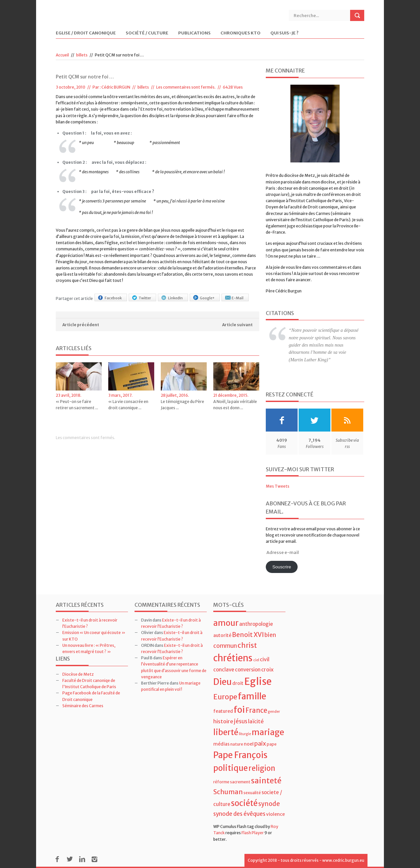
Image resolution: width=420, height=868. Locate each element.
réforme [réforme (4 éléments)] (221, 782)
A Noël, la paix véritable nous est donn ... (235, 405)
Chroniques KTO (241, 33)
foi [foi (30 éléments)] (239, 710)
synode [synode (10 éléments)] (269, 804)
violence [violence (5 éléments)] (275, 814)
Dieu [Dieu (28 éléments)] (222, 682)
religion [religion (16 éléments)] (262, 768)
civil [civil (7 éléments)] (265, 659)
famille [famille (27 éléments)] (252, 696)
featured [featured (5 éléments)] (223, 711)
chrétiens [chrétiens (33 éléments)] (233, 658)
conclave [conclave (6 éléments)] (224, 670)
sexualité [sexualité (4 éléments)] (252, 793)
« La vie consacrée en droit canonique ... (128, 405)
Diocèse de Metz (78, 674)
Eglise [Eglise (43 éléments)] (258, 681)
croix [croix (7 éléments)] (267, 669)
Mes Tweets (278, 486)
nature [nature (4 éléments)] (237, 744)
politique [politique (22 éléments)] (231, 768)
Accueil (62, 55)
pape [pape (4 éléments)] (272, 744)
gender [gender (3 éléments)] (274, 712)
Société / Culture (147, 33)
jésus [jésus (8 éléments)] (241, 721)
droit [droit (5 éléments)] (238, 683)
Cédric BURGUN (116, 87)
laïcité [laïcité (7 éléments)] (256, 721)
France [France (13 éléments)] (256, 710)
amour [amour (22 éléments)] (226, 623)
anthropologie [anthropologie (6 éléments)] (256, 624)
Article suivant (237, 325)
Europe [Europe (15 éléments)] (225, 697)
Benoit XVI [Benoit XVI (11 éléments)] (248, 635)
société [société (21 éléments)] (244, 803)
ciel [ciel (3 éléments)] (256, 660)
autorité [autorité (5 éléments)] (222, 635)
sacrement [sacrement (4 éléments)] (240, 782)
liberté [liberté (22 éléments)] (226, 732)
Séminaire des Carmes (83, 706)
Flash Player (253, 833)
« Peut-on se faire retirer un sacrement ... (77, 405)
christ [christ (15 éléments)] (247, 645)
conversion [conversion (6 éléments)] (248, 670)
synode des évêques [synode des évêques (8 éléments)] (239, 814)
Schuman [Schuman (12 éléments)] (228, 792)
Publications (194, 33)
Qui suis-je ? (284, 33)
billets (82, 55)
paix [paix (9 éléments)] (260, 743)
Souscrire (282, 567)
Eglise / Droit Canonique (86, 33)
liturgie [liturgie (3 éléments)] (245, 734)
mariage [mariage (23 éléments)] (268, 732)
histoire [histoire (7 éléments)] (223, 721)
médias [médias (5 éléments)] (221, 744)
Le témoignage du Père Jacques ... (182, 405)
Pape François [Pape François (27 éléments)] (240, 755)
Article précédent (81, 325)
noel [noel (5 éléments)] (249, 744)
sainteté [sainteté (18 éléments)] (266, 781)
